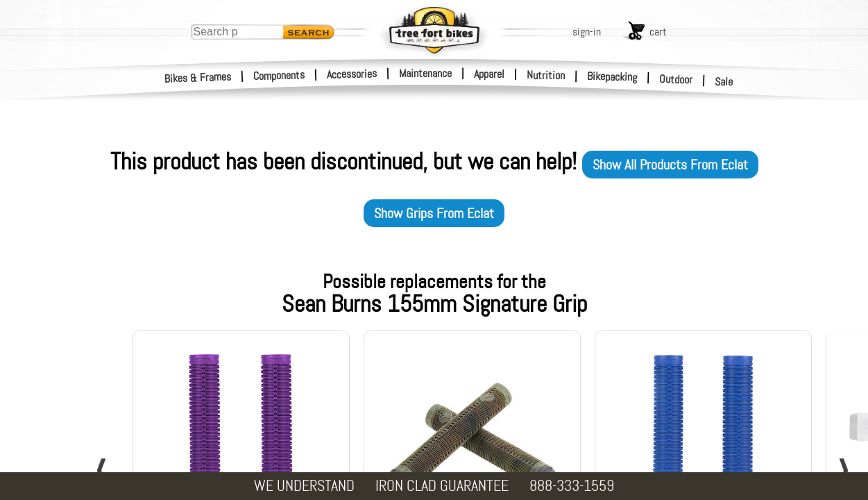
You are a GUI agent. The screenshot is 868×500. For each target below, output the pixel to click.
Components (279, 75)
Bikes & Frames (198, 78)
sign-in (587, 32)
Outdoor (676, 79)
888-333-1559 (572, 486)
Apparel (489, 74)
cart (658, 32)
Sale (724, 82)
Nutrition (546, 75)
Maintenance (425, 73)
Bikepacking (612, 77)
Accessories (352, 74)
